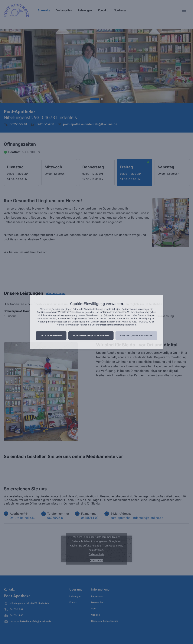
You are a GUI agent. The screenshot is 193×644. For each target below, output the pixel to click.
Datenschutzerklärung (112, 325)
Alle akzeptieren (51, 336)
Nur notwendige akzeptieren (91, 336)
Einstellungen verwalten (136, 336)
